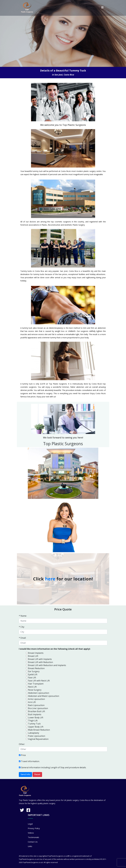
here (50, 579)
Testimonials (33, 837)
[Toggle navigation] (102, 7)
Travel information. (30, 761)
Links (30, 846)
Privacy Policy (34, 828)
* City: (22, 627)
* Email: (22, 638)
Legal (30, 824)
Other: (22, 744)
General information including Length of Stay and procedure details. (54, 767)
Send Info (25, 774)
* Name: (23, 616)
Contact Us (33, 842)
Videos (31, 833)
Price (23, 755)
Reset (37, 774)
